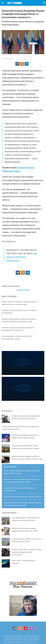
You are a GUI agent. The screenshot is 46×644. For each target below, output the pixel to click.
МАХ (35, 253)
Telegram (10, 257)
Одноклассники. (13, 260)
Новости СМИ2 (23, 290)
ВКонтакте (20, 257)
